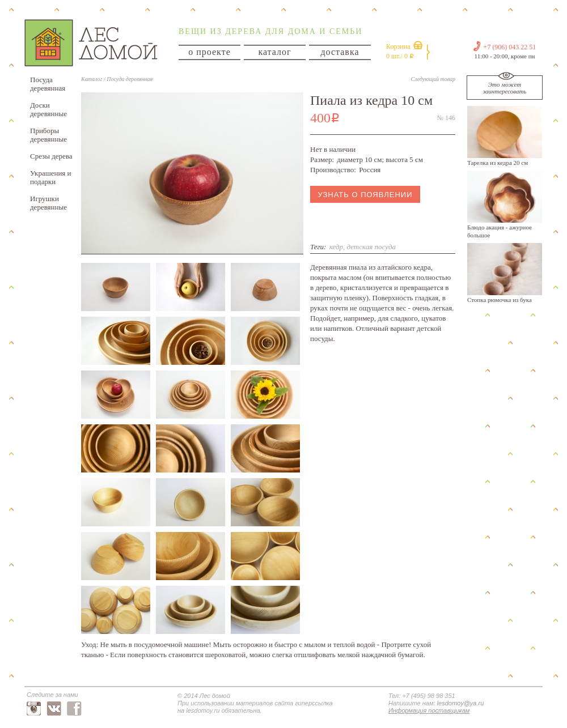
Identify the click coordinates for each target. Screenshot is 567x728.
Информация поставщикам (429, 710)
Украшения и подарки (51, 177)
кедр (336, 247)
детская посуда (371, 247)
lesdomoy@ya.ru (461, 703)
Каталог (92, 79)
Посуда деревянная (48, 84)
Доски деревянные (48, 109)
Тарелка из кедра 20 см (498, 163)
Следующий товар (433, 79)
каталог (274, 52)
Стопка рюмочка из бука (500, 300)
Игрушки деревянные (48, 203)
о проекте (210, 52)
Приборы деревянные (48, 135)
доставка (340, 52)
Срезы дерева (51, 156)
